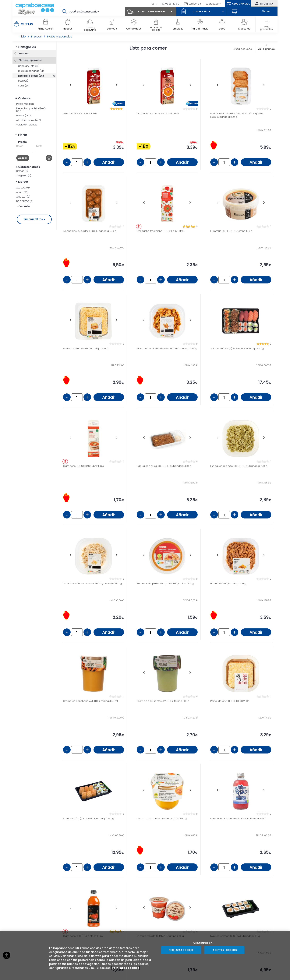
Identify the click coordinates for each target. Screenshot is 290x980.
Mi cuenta (263, 3)
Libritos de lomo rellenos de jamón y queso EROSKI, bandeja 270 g (237, 115)
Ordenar (25, 98)
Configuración (203, 943)
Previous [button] (70, 85)
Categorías (27, 47)
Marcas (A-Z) (23, 116)
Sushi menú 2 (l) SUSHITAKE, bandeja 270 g (88, 819)
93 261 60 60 (172, 4)
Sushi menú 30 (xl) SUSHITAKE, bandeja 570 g (237, 349)
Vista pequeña (243, 49)
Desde (20, 146)
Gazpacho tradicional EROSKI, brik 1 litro (160, 231)
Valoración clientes (27, 125)
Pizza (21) (23, 81)
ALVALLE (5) (22, 192)
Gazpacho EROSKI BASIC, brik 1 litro (83, 466)
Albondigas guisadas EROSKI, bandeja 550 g (90, 231)
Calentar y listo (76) (29, 66)
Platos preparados (30, 60)
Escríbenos (195, 4)
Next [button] (117, 85)
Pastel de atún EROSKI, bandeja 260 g (86, 349)
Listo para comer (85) (31, 76)
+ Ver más (24, 206)
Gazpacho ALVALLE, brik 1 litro (80, 114)
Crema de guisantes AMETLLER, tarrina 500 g (163, 701)
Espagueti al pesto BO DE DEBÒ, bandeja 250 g (239, 466)
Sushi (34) (24, 86)
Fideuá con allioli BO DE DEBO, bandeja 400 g (164, 466)
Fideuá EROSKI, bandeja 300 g (228, 584)
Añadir (109, 162)
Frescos (23, 53)
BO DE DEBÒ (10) (25, 201)
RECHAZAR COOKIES (181, 950)
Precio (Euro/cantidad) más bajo (31, 110)
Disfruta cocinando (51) (31, 71)
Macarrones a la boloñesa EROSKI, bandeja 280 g (167, 349)
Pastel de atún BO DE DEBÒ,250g (230, 701)
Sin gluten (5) (24, 176)
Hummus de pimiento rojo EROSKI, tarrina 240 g (165, 584)
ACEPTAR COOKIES (225, 950)
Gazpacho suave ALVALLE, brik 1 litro (158, 114)
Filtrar (23, 135)
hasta (39, 146)
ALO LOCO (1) (23, 188)
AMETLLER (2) (23, 197)
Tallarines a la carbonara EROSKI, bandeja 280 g (92, 584)
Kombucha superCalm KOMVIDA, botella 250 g (238, 819)
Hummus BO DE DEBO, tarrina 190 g (231, 231)
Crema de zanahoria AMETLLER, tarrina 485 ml (90, 701)
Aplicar (23, 158)
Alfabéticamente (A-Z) (29, 120)
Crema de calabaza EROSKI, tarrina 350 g (162, 819)
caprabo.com (213, 4)
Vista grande (266, 49)
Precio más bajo (25, 104)
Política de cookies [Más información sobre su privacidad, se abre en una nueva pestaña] (126, 968)
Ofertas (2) (22, 171)
